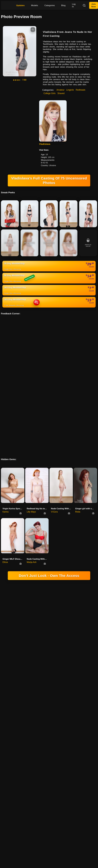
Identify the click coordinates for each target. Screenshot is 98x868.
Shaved (61, 93)
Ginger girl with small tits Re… (86, 404)
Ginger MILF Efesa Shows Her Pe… (13, 455)
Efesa (5, 458)
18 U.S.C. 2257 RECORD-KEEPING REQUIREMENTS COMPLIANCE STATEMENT (49, 500)
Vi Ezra (54, 408)
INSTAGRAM (68, 568)
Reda (78, 408)
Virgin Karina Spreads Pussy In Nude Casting (13, 404)
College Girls (49, 93)
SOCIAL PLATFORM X (51, 568)
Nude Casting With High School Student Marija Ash (38, 455)
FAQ (82, 572)
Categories (50, 5)
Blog (63, 5)
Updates (20, 5)
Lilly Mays (31, 408)
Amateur (60, 90)
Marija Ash (32, 458)
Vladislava (45, 144)
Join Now (94, 5)
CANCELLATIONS (51, 572)
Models (35, 5)
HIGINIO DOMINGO (31, 568)
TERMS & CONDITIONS (32, 572)
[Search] (84, 5)
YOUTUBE (80, 568)
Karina (5, 408)
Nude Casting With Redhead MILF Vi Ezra (62, 404)
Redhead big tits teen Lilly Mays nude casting (38, 404)
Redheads (80, 90)
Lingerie (70, 90)
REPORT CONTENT (69, 572)
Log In (74, 5)
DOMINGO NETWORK (39, 559)
